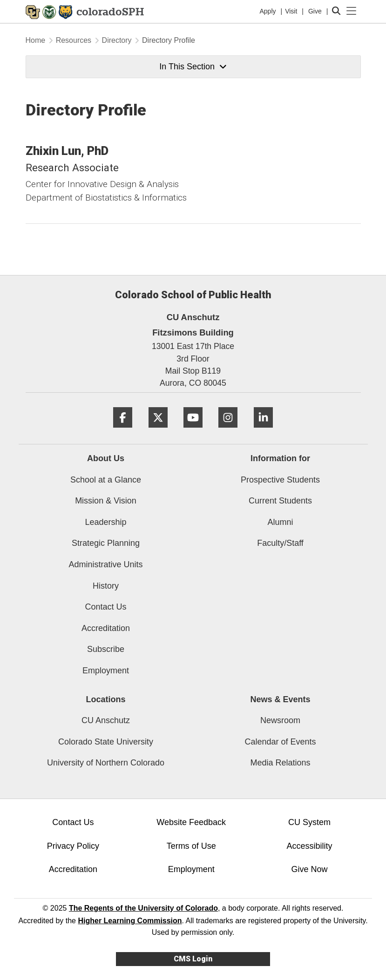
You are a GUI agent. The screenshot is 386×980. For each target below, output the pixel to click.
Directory (117, 40)
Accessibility (309, 846)
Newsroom (280, 720)
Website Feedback (191, 822)
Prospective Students (280, 480)
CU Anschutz (106, 720)
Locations (105, 699)
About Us (106, 458)
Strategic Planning (106, 543)
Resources (74, 40)
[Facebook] (123, 431)
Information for (280, 458)
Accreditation (106, 628)
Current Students (280, 501)
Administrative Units (105, 564)
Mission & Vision (106, 501)
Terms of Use (191, 846)
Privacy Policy (73, 846)
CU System (309, 822)
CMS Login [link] (193, 959)
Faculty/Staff (280, 543)
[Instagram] (228, 431)
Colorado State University (106, 742)
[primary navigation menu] (352, 11)
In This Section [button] (193, 67)
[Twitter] (158, 431)
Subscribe (106, 649)
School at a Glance (106, 480)
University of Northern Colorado (106, 763)
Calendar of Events (280, 742)
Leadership (105, 522)
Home (36, 40)
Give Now (309, 869)
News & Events (280, 699)
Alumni (280, 522)
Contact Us (105, 607)
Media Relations (280, 763)
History (106, 586)
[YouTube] (193, 431)
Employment (106, 671)
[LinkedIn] (263, 431)
